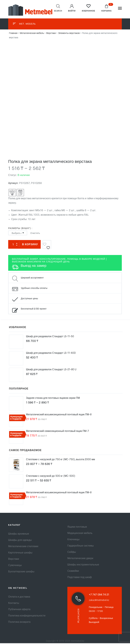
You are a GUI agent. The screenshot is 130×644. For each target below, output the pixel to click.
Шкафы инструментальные (83, 566)
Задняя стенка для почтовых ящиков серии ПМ (53, 399)
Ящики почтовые (77, 528)
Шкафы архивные (19, 535)
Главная (13, 34)
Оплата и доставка (19, 598)
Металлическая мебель (32, 34)
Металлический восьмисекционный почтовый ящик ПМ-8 (59, 415)
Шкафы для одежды (20, 541)
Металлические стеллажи (23, 547)
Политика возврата (19, 623)
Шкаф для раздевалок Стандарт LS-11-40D (52, 354)
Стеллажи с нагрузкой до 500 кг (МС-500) (51, 477)
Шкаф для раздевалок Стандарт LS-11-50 (51, 337)
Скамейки (73, 572)
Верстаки (51, 34)
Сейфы (72, 553)
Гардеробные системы (81, 547)
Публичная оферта (19, 610)
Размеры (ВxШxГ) (20, 229)
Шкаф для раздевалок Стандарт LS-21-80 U (52, 370)
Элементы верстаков (69, 34)
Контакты (14, 604)
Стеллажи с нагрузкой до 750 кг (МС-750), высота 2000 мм (61, 460)
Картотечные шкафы (20, 554)
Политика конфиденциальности (27, 617)
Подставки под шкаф (80, 578)
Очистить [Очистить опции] (35, 234)
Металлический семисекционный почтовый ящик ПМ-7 (58, 432)
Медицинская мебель (80, 534)
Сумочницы (15, 566)
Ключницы (73, 540)
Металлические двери (80, 559)
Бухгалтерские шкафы (21, 572)
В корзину (30, 245)
